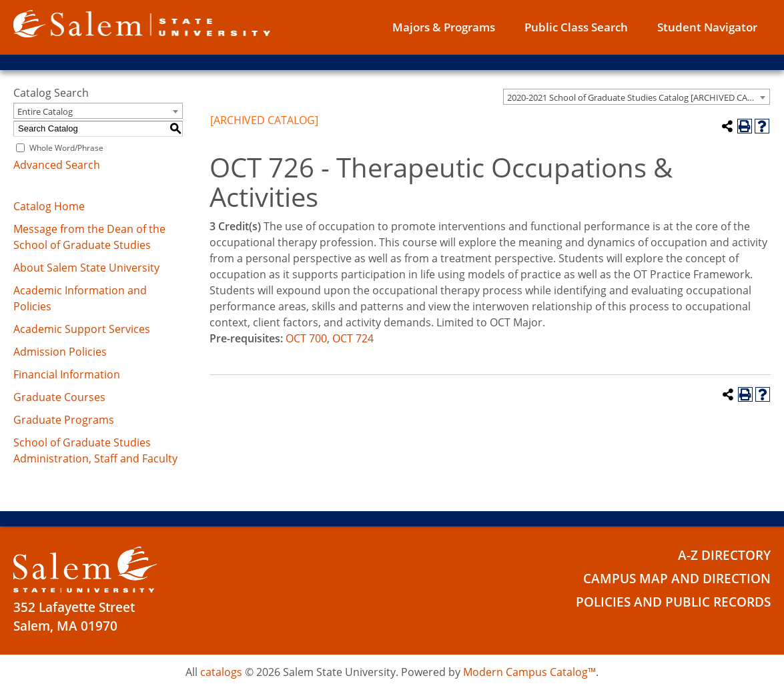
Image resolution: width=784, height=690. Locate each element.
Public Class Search (576, 27)
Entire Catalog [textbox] (45, 111)
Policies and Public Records (673, 602)
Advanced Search (57, 165)
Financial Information (67, 374)
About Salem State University (86, 268)
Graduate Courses (59, 397)
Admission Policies (60, 352)
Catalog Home (49, 206)
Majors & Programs (444, 27)
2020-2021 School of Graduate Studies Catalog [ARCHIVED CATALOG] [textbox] (638, 97)
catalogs (221, 672)
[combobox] (637, 97)
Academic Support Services (82, 329)
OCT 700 (306, 338)
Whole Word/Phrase (66, 148)
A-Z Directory (724, 555)
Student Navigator (707, 27)
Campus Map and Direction (677, 579)
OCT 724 (353, 338)
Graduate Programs (64, 420)
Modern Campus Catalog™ (529, 672)
